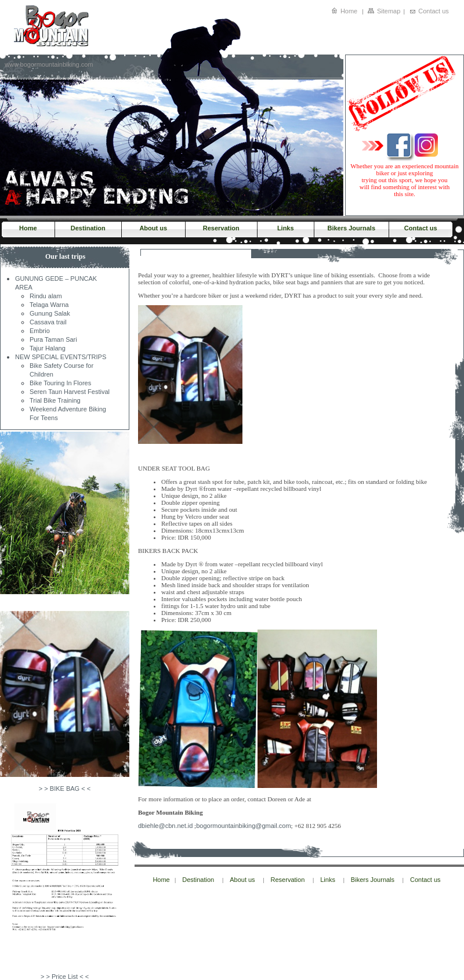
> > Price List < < (65, 977)
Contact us (434, 11)
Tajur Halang (48, 348)
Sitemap (389, 11)
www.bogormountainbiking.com (49, 64)
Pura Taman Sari (53, 339)
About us (153, 228)
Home (349, 11)
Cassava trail (48, 322)
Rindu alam (46, 296)
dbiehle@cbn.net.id (165, 826)
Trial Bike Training (55, 400)
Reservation (221, 228)
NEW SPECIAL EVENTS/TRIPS (61, 357)
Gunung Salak (50, 313)
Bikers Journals (351, 228)
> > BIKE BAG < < (65, 789)
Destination (88, 228)
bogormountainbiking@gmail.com (243, 826)
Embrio (40, 331)
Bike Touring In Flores (60, 383)
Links (286, 228)
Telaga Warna (49, 305)
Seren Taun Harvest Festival (70, 392)
